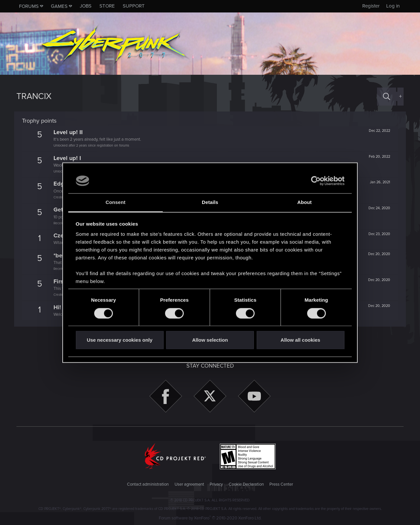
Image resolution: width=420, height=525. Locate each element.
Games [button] (59, 6)
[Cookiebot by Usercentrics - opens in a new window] (316, 181)
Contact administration (148, 484)
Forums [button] (29, 6)
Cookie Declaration (246, 484)
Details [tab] (210, 202)
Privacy (216, 484)
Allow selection (210, 340)
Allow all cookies (300, 340)
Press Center (281, 484)
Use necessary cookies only (119, 340)
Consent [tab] (116, 202)
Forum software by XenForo (210, 518)
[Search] (387, 97)
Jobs (86, 6)
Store (107, 6)
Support (134, 6)
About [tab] (304, 202)
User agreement (189, 484)
